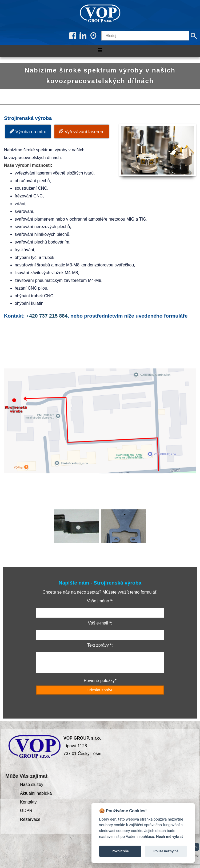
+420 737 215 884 (47, 316)
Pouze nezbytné (166, 851)
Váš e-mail (98, 623)
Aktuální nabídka (36, 793)
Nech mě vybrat (169, 837)
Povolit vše (120, 851)
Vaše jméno (98, 601)
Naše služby (32, 784)
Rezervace (30, 819)
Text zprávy (98, 645)
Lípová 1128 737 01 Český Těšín (82, 746)
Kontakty (28, 802)
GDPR (26, 811)
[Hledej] (145, 36)
